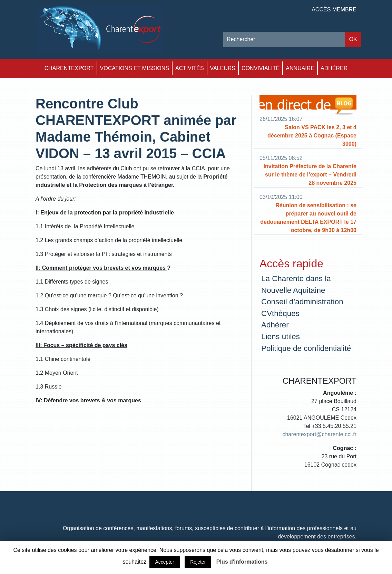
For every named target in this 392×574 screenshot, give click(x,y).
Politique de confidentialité (306, 348)
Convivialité (261, 68)
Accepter (164, 562)
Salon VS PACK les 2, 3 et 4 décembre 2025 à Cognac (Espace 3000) (312, 136)
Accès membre (334, 9)
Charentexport (69, 68)
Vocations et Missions (135, 68)
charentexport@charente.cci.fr (319, 434)
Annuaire (300, 68)
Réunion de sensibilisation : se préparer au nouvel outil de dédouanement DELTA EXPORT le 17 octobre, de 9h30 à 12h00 (308, 218)
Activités (190, 68)
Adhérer (334, 68)
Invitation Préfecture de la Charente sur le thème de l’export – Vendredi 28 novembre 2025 (310, 175)
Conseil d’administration (302, 302)
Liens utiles (281, 337)
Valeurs (223, 68)
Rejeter (198, 562)
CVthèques (280, 313)
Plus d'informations (242, 562)
